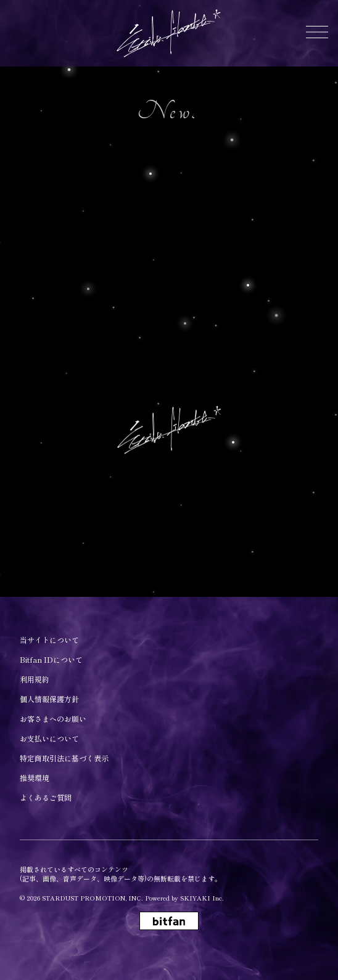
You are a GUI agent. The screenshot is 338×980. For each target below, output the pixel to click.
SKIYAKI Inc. (202, 898)
